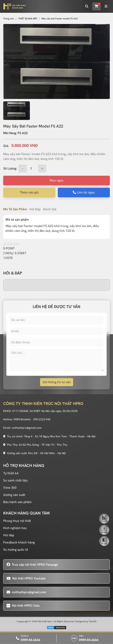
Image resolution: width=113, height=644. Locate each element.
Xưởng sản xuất (14, 495)
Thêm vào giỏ (29, 192)
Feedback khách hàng (19, 542)
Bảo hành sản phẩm (17, 502)
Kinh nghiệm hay (15, 528)
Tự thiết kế (11, 473)
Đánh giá (50, 209)
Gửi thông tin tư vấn (57, 382)
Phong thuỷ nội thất (17, 521)
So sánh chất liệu (15, 480)
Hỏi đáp (35, 209)
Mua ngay (56, 180)
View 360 (10, 488)
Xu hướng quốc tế (16, 550)
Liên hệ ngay (84, 192)
